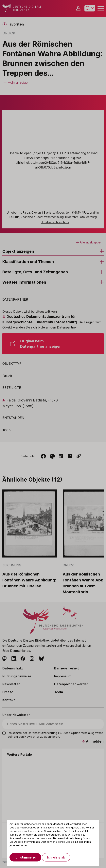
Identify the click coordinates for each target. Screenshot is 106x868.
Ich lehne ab (56, 857)
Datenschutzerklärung (68, 838)
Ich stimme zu (25, 857)
